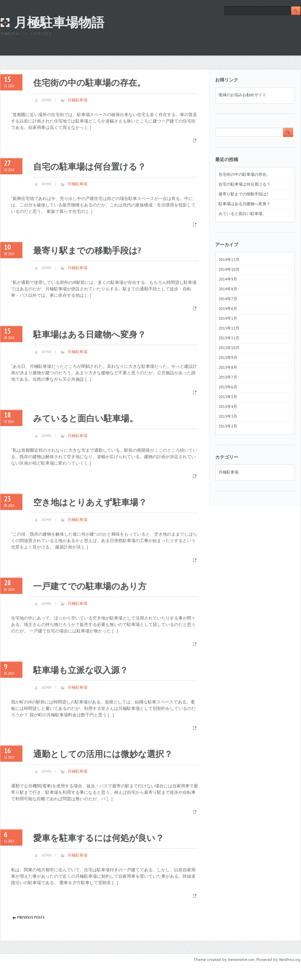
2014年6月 (228, 309)
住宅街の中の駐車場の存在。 (89, 83)
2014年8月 (228, 289)
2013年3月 (228, 417)
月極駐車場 (77, 100)
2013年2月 (228, 427)
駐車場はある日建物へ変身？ (90, 335)
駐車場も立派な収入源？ (81, 671)
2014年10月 (229, 270)
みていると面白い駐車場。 (86, 419)
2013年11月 (229, 338)
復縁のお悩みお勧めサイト (242, 95)
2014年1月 (228, 319)
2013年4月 (228, 407)
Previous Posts (31, 918)
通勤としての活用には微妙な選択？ (103, 755)
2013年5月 (228, 397)
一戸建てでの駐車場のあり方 (90, 587)
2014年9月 (228, 280)
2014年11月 (229, 260)
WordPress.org (290, 960)
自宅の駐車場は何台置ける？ (90, 167)
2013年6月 (228, 387)
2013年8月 (228, 368)
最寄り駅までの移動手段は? (87, 251)
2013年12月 (229, 329)
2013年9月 (228, 358)
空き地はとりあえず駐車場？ (90, 503)
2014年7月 (228, 299)
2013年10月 (229, 348)
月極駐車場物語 (59, 24)
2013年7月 (228, 378)
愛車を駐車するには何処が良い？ (99, 839)
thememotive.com (241, 960)
